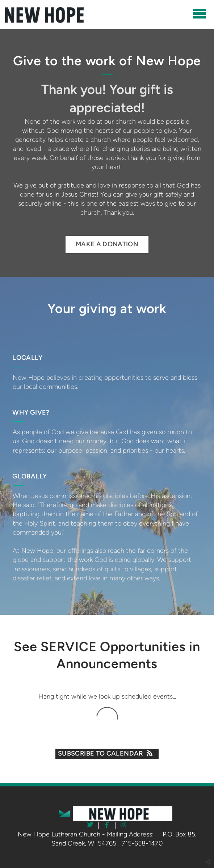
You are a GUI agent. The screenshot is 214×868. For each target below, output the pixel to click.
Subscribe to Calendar (107, 753)
